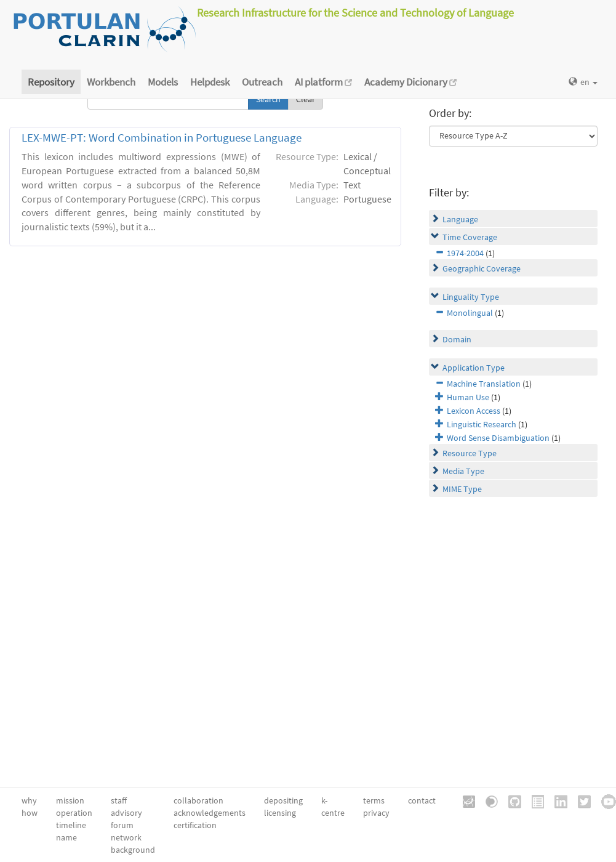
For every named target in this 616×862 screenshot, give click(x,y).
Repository (51, 82)
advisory (126, 813)
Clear (306, 99)
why (29, 800)
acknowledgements (210, 813)
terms (374, 800)
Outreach (262, 82)
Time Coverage (470, 237)
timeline (71, 825)
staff (119, 800)
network (126, 837)
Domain (457, 339)
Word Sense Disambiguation (498, 438)
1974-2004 (465, 253)
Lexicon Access (474, 411)
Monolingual (470, 313)
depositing (283, 800)
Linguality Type (471, 297)
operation (74, 813)
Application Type (474, 368)
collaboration (198, 800)
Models (163, 82)
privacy (376, 813)
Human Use (468, 397)
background (133, 850)
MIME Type (462, 489)
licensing (280, 813)
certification (195, 825)
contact (422, 800)
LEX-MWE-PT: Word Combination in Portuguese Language (162, 138)
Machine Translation (484, 384)
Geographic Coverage (482, 268)
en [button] (583, 82)
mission (70, 800)
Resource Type (470, 453)
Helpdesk (210, 82)
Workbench (111, 82)
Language (460, 219)
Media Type (463, 471)
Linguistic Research (482, 424)
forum (122, 825)
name (66, 837)
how (30, 813)
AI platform (323, 82)
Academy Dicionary (410, 82)
